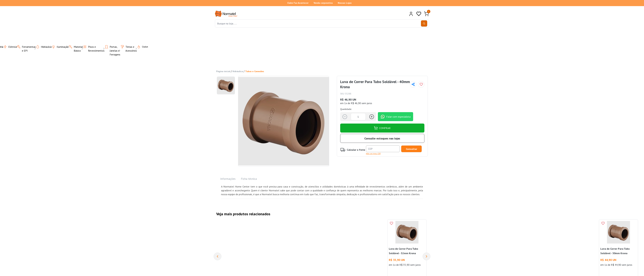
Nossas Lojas (345, 3)
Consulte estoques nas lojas (382, 138)
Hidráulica (238, 71)
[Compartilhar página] (413, 84)
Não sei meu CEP (373, 154)
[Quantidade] (358, 117)
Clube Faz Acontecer (298, 3)
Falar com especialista (395, 117)
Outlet (140, 47)
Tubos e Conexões (255, 71)
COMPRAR (382, 128)
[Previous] (218, 256)
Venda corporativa (323, 3)
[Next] (426, 256)
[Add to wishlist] (421, 84)
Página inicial (223, 71)
